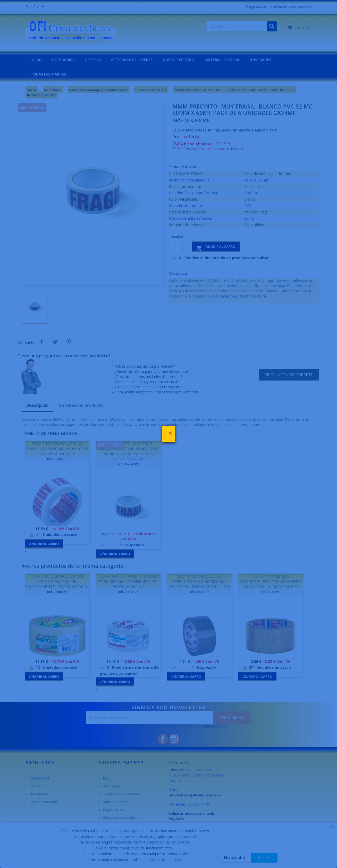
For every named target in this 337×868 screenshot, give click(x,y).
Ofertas (35, 786)
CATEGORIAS (63, 60)
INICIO (36, 60)
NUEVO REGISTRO (179, 60)
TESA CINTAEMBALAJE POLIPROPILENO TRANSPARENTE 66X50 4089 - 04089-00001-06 (271, 581)
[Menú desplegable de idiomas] (36, 7)
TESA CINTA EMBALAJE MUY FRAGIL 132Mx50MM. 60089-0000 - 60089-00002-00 (57, 449)
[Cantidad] (175, 247)
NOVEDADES (260, 60)
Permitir (264, 858)
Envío (107, 778)
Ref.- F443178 (199, 592)
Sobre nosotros (115, 802)
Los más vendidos (43, 802)
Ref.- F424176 (128, 592)
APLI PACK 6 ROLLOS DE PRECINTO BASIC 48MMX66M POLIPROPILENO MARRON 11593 (199, 581)
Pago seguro (113, 810)
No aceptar (235, 858)
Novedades (38, 794)
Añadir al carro (216, 248)
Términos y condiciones (121, 794)
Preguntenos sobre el (289, 375)
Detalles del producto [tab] (81, 405)
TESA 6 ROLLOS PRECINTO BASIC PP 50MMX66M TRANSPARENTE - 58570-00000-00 (128, 581)
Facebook (163, 739)
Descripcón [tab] (37, 405)
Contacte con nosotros (291, 6)
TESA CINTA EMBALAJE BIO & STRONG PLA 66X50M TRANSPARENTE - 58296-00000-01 (57, 581)
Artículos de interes (132, 60)
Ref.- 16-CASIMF (128, 464)
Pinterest (69, 342)
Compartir (42, 342)
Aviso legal (111, 786)
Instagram (174, 739)
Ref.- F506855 (57, 592)
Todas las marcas (48, 74)
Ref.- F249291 (271, 592)
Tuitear (55, 342)
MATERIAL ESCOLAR (222, 60)
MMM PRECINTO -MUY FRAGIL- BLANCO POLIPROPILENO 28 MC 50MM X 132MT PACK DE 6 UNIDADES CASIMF (128, 451)
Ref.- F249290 (57, 459)
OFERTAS (93, 60)
